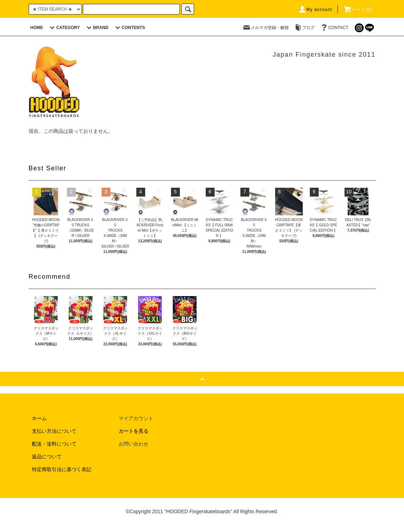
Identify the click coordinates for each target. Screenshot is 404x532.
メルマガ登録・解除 (266, 28)
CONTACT (334, 28)
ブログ (304, 28)
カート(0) (358, 10)
